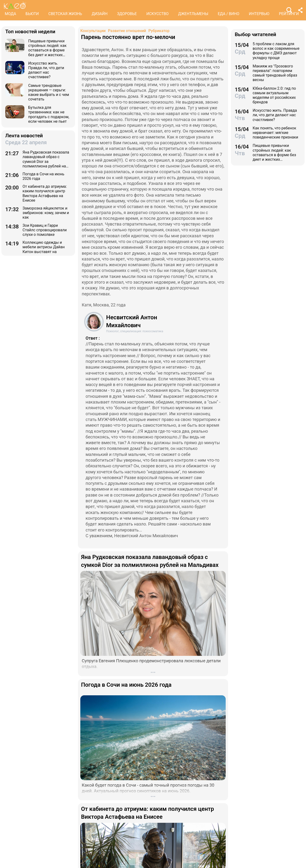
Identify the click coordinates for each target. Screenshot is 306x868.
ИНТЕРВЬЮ (259, 14)
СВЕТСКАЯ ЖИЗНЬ (65, 14)
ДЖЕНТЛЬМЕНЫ (193, 14)
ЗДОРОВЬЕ (127, 14)
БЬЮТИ (32, 14)
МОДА (10, 14)
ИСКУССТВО (157, 14)
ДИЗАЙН (99, 14)
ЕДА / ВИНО (229, 14)
